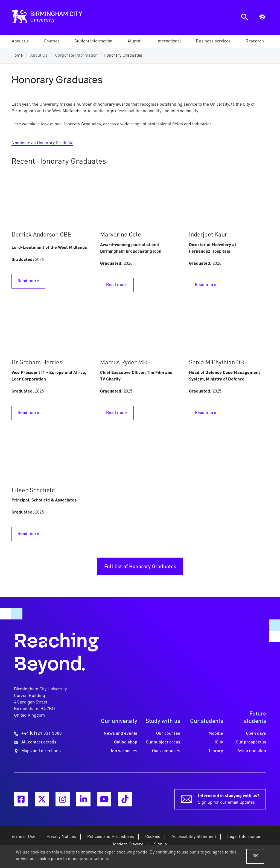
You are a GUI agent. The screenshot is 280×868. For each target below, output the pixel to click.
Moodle (216, 734)
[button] (20, 41)
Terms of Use (23, 837)
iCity (219, 742)
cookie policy (50, 859)
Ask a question (252, 751)
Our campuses (166, 751)
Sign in (161, 844)
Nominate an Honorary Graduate (42, 143)
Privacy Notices (61, 837)
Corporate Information (76, 56)
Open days (256, 734)
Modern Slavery (128, 844)
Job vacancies (124, 751)
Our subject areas (163, 742)
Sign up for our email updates (229, 799)
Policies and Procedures (111, 837)
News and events (120, 734)
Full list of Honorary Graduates (140, 567)
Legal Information (244, 837)
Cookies (153, 837)
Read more (28, 281)
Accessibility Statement (194, 837)
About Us (39, 56)
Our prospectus (251, 742)
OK (255, 856)
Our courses (168, 734)
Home (17, 56)
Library (216, 751)
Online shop (126, 742)
